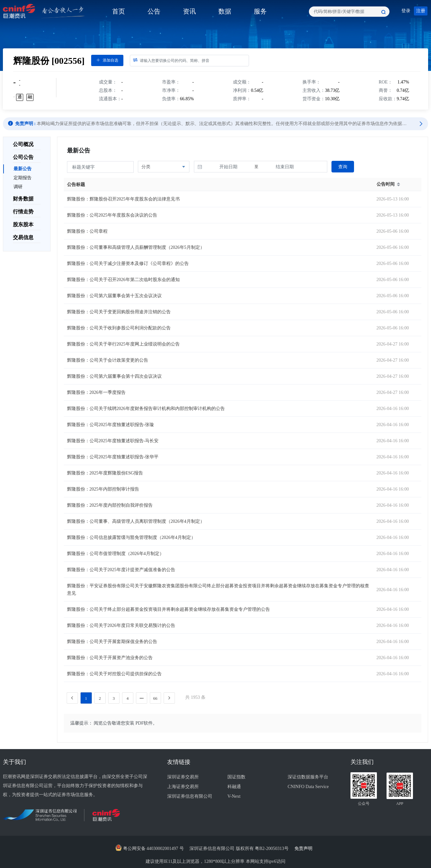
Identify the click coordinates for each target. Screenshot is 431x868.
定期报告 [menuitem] (23, 178)
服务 (260, 11)
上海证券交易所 (183, 787)
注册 (421, 11)
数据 (225, 11)
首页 (119, 11)
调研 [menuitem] (18, 187)
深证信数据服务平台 (308, 777)
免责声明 (305, 848)
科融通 (234, 787)
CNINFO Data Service (308, 787)
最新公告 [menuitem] (23, 169)
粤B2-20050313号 (272, 848)
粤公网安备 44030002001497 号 (150, 848)
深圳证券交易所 (183, 777)
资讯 (189, 11)
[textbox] (349, 12)
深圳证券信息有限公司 (190, 796)
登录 (406, 11)
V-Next (234, 796)
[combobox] (349, 12)
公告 (154, 11)
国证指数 (236, 777)
